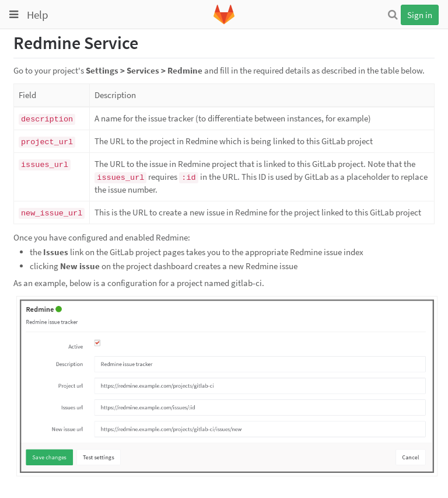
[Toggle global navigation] (14, 15)
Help (38, 15)
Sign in (420, 15)
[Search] (393, 15)
